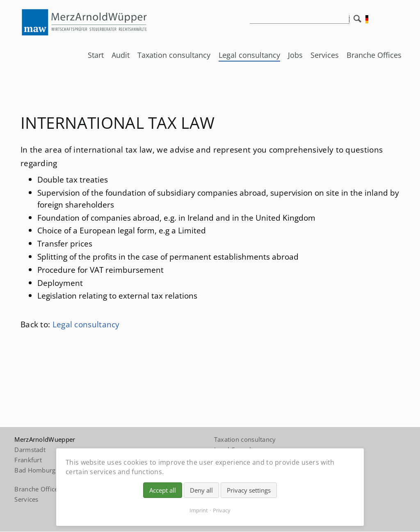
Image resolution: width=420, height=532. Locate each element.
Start (96, 55)
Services (325, 55)
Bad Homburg (35, 470)
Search (359, 21)
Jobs (295, 55)
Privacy (222, 510)
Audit (121, 55)
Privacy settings (249, 490)
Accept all (163, 490)
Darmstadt (30, 450)
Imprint (199, 510)
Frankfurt (28, 460)
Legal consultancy (249, 55)
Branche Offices (374, 55)
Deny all (201, 490)
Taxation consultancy (174, 55)
